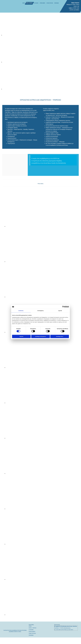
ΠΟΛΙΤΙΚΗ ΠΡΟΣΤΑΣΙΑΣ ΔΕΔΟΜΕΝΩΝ (10, 630)
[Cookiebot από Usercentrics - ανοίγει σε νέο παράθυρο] (63, 307)
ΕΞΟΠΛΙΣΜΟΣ (36, 3)
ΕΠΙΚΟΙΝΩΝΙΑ (56, 3)
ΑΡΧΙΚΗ (24, 3)
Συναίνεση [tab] (21, 311)
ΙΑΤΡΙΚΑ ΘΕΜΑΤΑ (42, 3)
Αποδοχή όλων (60, 336)
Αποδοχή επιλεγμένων (41, 336)
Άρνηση (21, 336)
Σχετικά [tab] (60, 311)
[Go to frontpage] (7, 6)
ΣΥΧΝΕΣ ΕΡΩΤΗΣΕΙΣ (50, 3)
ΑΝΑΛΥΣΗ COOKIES (18, 632)
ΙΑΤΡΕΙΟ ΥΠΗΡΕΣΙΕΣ (29, 3)
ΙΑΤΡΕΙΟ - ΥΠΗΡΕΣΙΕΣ (33, 628)
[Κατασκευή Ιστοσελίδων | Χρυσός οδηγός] (55, 635)
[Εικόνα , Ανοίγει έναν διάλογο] (42, 35)
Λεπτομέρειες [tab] (41, 311)
